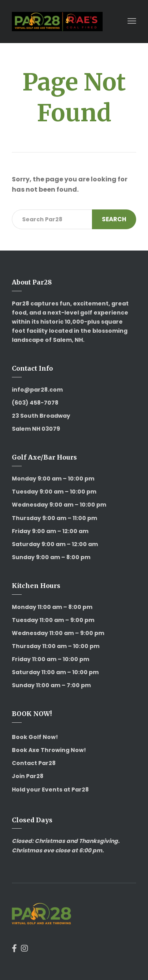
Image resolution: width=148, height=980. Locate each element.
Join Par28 (28, 776)
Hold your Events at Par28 (50, 790)
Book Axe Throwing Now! (49, 750)
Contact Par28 (34, 763)
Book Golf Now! (35, 737)
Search (114, 219)
